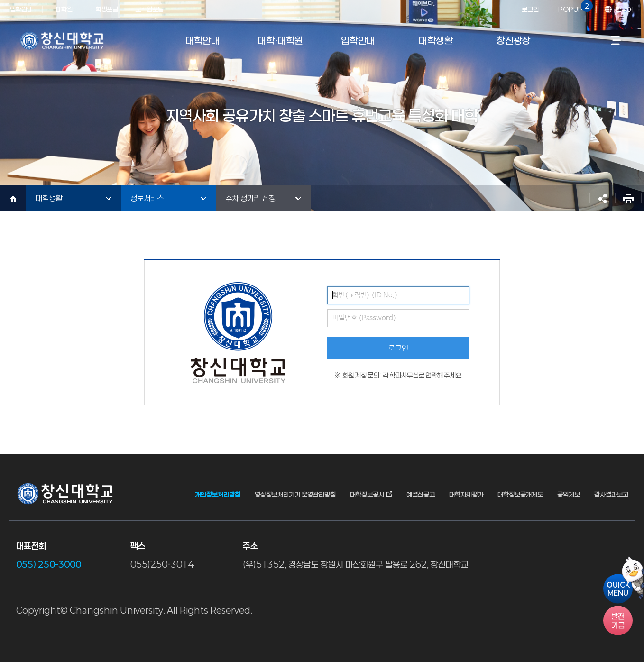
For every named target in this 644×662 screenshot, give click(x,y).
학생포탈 (107, 9)
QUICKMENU (618, 588)
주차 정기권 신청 (250, 198)
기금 (618, 620)
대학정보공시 (367, 495)
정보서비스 (147, 198)
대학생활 (49, 198)
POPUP (574, 7)
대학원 (64, 9)
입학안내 (21, 9)
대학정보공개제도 (520, 495)
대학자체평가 (466, 495)
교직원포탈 (149, 9)
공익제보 (569, 495)
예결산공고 (421, 495)
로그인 (530, 9)
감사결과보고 (611, 495)
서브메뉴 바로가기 (0, 0)
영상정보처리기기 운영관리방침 (295, 495)
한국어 (624, 9)
